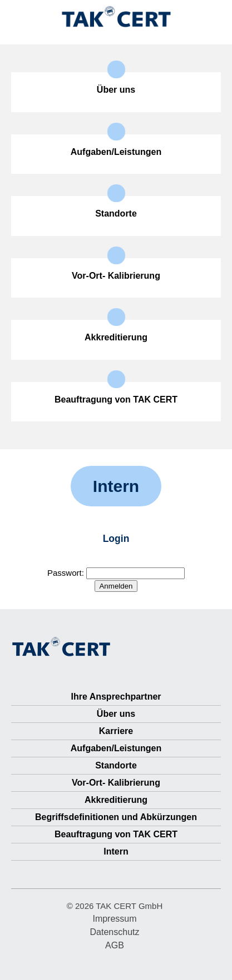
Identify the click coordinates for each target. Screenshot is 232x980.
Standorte (116, 765)
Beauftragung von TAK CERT (116, 834)
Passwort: (116, 573)
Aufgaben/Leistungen (116, 748)
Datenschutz (115, 932)
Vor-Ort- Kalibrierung (116, 783)
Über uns (116, 714)
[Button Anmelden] (116, 586)
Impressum (114, 919)
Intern (116, 851)
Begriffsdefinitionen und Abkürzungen (116, 817)
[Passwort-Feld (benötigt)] (135, 573)
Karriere (116, 731)
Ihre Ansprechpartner (116, 697)
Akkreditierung (116, 800)
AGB (115, 945)
